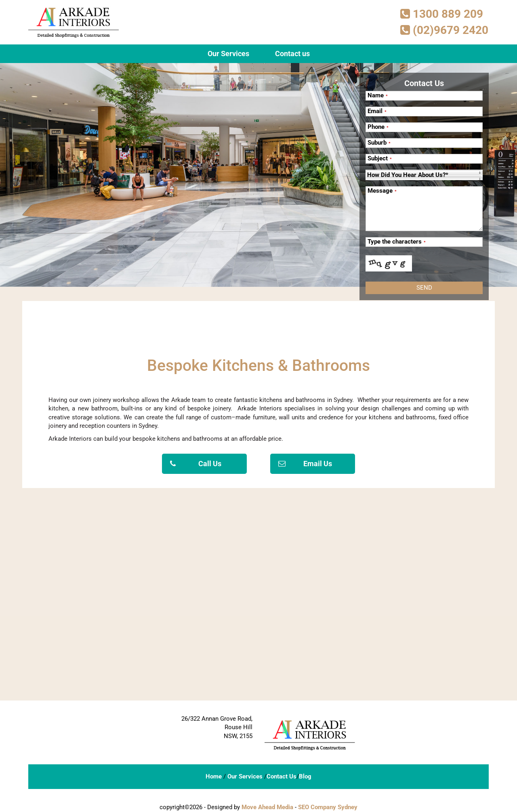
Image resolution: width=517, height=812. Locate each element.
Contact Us (282, 776)
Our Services (228, 54)
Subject (380, 159)
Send (424, 288)
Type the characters (397, 242)
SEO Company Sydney (328, 807)
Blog (305, 776)
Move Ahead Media (267, 807)
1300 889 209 (442, 14)
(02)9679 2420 (444, 30)
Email (377, 111)
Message (382, 191)
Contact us (292, 54)
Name (378, 96)
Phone (378, 127)
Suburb (379, 143)
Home (214, 776)
